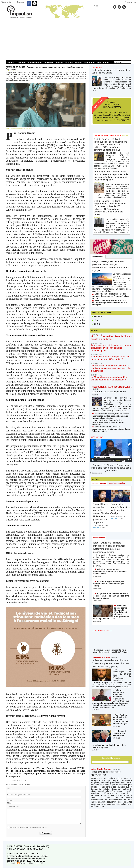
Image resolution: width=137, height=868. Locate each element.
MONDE (79, 62)
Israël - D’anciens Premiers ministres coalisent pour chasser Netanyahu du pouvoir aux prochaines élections (109, 489)
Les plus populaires (119, 422)
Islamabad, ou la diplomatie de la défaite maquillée (109, 668)
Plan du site (11, 863)
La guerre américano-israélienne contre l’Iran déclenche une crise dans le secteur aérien (110, 528)
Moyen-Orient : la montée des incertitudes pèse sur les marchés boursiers (109, 370)
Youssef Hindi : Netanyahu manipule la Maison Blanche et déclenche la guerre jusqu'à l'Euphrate (102, 452)
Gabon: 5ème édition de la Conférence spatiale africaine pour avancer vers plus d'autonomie (111, 325)
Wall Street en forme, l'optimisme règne (105, 347)
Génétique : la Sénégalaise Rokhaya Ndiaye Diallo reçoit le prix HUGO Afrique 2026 (110, 582)
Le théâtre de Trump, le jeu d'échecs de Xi (122, 654)
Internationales (100, 478)
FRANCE (97, 280)
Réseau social (6, 2)
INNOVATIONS (103, 62)
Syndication (23, 863)
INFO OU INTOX (99, 230)
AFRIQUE (69, 62)
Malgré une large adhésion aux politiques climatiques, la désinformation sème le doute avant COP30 (111, 239)
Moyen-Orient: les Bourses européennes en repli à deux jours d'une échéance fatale (110, 374)
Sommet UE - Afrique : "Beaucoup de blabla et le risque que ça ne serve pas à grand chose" (111, 410)
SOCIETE (59, 62)
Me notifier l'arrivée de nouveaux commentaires (29, 827)
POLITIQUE (21, 62)
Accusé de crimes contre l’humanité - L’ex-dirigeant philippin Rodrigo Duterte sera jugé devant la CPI (121, 543)
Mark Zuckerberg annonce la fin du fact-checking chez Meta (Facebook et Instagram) (109, 268)
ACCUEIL (11, 62)
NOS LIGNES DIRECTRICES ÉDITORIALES (108, 695)
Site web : (11, 801)
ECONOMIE (49, 62)
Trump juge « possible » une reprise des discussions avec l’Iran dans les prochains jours (111, 310)
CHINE (96, 288)
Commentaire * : (13, 807)
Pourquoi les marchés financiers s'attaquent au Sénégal (119, 449)
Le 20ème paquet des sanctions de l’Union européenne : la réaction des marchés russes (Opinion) (109, 595)
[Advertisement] (69, 39)
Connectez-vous (130, 2)
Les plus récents (99, 423)
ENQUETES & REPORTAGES (105, 130)
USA (95, 284)
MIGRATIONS (90, 62)
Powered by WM (35, 863)
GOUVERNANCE (35, 62)
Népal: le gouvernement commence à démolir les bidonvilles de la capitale (110, 508)
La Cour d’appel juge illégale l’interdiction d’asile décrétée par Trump (111, 518)
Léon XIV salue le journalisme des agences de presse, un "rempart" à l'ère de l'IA (111, 264)
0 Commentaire (95, 412)
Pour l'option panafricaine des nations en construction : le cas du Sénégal (122, 642)
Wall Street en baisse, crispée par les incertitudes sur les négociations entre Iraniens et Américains (111, 365)
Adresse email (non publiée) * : (18, 795)
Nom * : (9, 789)
